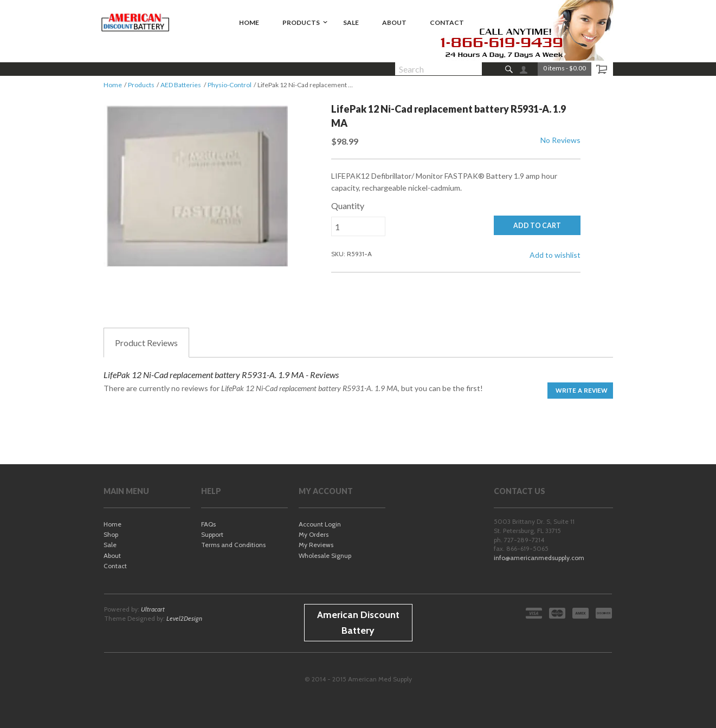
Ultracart (153, 609)
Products (141, 85)
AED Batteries (181, 85)
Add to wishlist (555, 255)
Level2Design (184, 618)
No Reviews (560, 140)
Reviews (146, 343)
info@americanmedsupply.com (539, 558)
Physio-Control (230, 85)
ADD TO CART (537, 226)
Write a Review (582, 390)
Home (113, 85)
